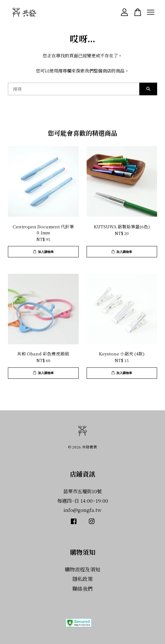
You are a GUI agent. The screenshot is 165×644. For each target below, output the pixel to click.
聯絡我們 (82, 589)
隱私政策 (82, 579)
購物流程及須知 (82, 569)
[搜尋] (74, 89)
